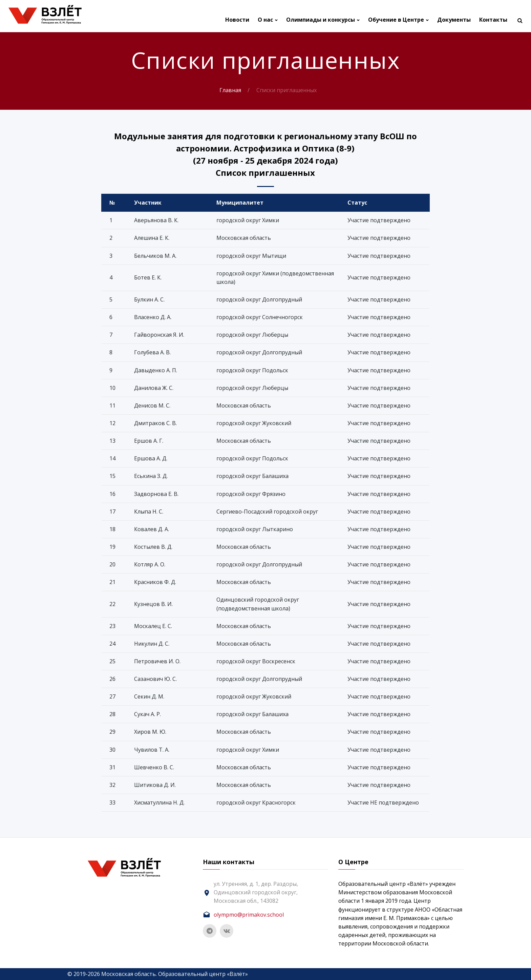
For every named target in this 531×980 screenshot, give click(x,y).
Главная (230, 90)
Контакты (493, 20)
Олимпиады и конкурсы (321, 20)
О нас (265, 20)
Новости (237, 20)
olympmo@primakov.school (249, 915)
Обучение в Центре (396, 20)
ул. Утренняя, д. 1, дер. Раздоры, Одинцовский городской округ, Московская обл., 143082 (256, 892)
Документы (454, 20)
